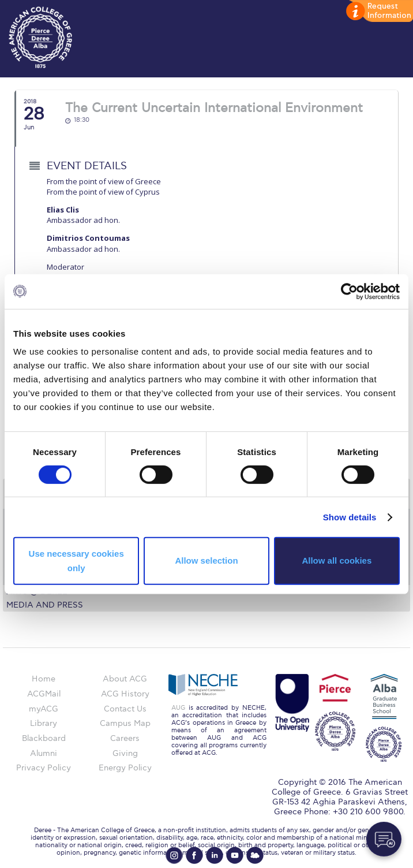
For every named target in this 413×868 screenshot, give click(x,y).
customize (378, 12)
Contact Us (125, 709)
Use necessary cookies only (76, 560)
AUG (178, 708)
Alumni (44, 753)
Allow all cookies (337, 560)
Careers (125, 738)
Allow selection (206, 560)
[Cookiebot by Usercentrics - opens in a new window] (349, 291)
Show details (350, 517)
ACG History (125, 694)
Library (44, 723)
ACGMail (44, 694)
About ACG (125, 679)
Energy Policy (125, 768)
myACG (44, 709)
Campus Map (125, 723)
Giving (125, 753)
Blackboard (44, 738)
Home (44, 679)
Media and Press (45, 605)
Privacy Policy (44, 768)
